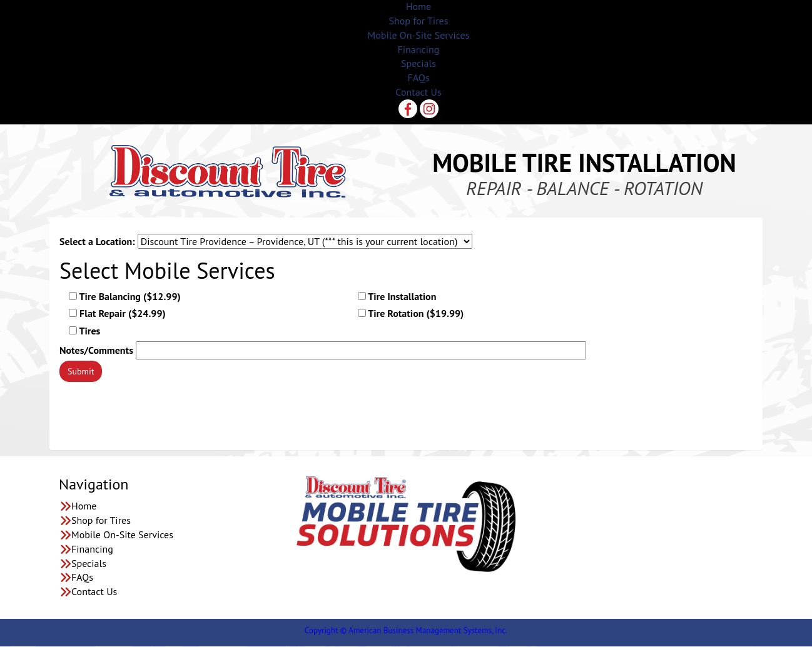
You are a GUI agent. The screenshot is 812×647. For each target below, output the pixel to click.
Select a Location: (97, 241)
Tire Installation (397, 296)
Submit (81, 371)
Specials (419, 63)
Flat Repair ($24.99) (117, 313)
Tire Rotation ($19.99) (411, 313)
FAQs (419, 78)
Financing (419, 49)
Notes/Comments (96, 350)
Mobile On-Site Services (419, 35)
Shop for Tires (419, 21)
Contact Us (418, 92)
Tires (84, 331)
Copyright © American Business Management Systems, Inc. (406, 630)
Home (419, 6)
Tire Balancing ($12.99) (125, 296)
